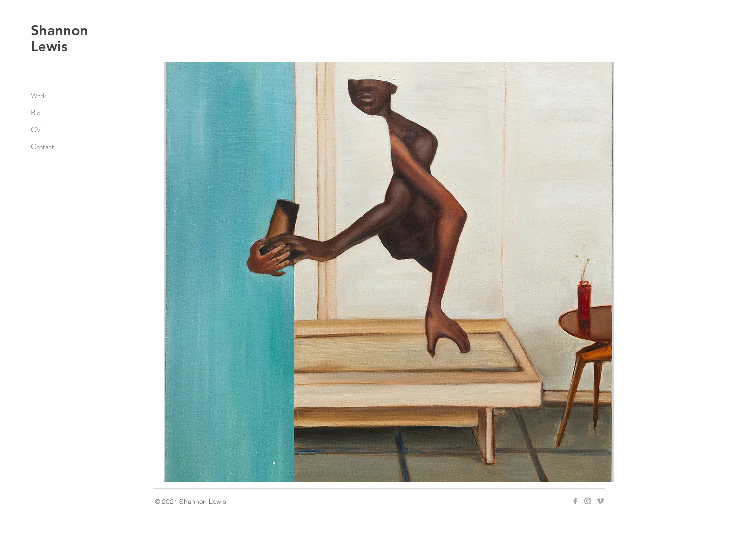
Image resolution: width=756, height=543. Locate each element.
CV (36, 130)
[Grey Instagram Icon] (588, 501)
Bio (35, 113)
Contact (42, 147)
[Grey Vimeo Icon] (600, 501)
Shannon (60, 30)
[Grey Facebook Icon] (575, 501)
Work (38, 96)
